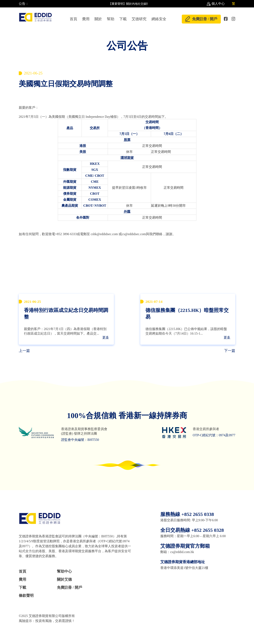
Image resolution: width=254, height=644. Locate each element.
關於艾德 (64, 579)
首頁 (73, 19)
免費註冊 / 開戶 (201, 19)
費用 (86, 19)
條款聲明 (26, 596)
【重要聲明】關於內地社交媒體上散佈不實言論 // (142, 4)
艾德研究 (139, 19)
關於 (98, 19)
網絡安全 (159, 19)
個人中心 (218, 4)
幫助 (111, 19)
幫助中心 (64, 571)
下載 (123, 19)
